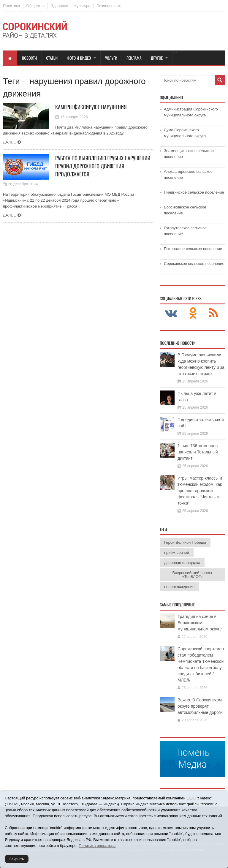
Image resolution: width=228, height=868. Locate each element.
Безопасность (109, 6)
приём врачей (177, 552)
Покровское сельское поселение (193, 249)
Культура (82, 6)
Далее (9, 142)
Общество (36, 6)
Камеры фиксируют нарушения (91, 107)
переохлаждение (179, 587)
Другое (157, 58)
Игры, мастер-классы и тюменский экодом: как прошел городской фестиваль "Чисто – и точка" (200, 491)
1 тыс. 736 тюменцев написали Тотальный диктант (198, 452)
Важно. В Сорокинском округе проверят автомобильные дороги (200, 706)
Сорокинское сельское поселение (194, 264)
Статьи (52, 58)
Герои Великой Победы (185, 542)
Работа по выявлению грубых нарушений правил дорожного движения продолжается (103, 166)
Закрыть (17, 859)
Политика (12, 6)
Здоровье (59, 6)
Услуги (111, 58)
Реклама (134, 58)
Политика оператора (97, 846)
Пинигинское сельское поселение (194, 192)
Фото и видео (79, 58)
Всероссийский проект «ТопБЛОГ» (192, 575)
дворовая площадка (182, 563)
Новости (30, 58)
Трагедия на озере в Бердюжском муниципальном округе (200, 623)
